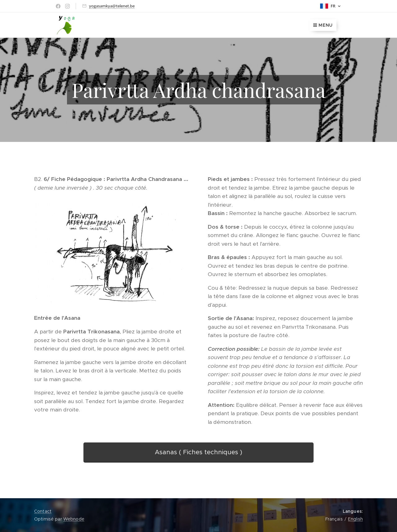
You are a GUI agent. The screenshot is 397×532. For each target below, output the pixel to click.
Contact (43, 511)
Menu (323, 25)
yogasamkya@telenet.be (112, 6)
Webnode (74, 519)
